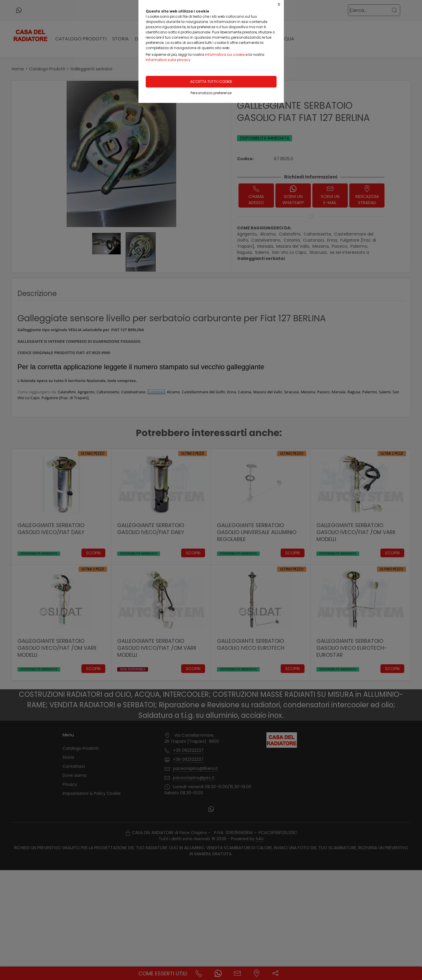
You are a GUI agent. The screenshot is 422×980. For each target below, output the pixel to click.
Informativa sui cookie (225, 55)
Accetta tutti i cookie (211, 82)
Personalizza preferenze (211, 93)
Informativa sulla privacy (168, 60)
